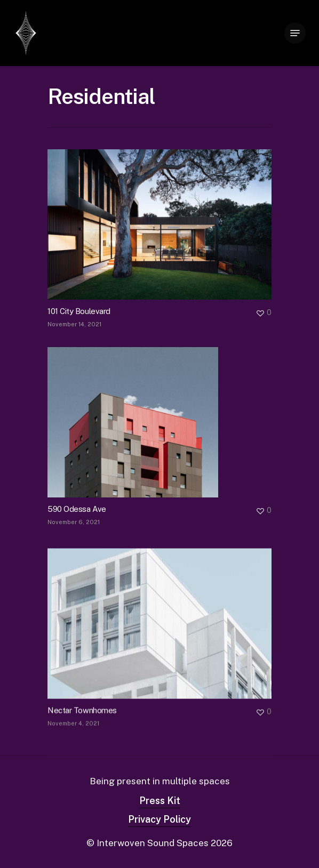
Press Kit (160, 801)
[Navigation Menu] (295, 33)
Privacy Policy (159, 819)
